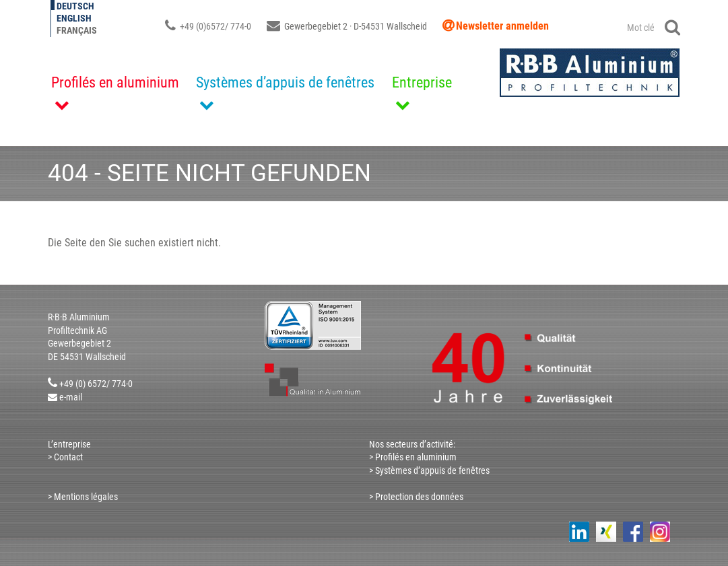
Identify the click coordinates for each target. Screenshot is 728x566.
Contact (67, 457)
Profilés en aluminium (115, 82)
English (74, 18)
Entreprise (422, 82)
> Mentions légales (83, 497)
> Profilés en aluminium (413, 457)
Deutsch (75, 6)
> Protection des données (416, 497)
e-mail (71, 397)
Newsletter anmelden (502, 26)
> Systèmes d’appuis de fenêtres (429, 470)
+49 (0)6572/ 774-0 (208, 26)
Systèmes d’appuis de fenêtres (285, 82)
